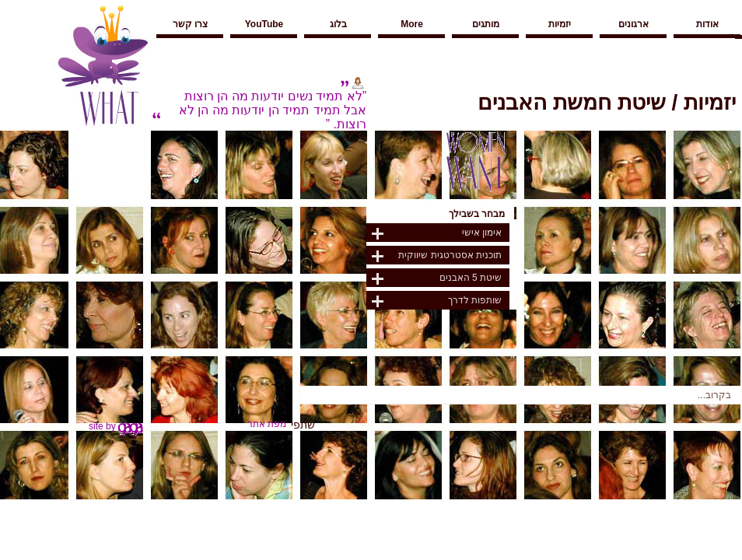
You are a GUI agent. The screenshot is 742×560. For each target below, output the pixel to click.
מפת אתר (267, 424)
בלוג (338, 24)
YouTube (264, 24)
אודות (707, 24)
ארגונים (633, 24)
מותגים (486, 24)
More (412, 24)
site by (116, 426)
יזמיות (560, 24)
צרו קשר (190, 24)
